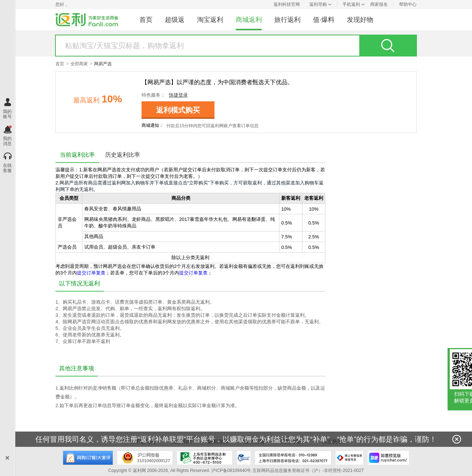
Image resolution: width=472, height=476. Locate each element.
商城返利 (249, 20)
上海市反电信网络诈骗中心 (244, 458)
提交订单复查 (91, 273)
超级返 (175, 20)
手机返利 (351, 4)
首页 (146, 20)
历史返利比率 (123, 155)
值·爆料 (324, 20)
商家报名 (379, 4)
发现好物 (360, 20)
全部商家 (79, 64)
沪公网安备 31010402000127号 (145, 458)
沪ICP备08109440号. (232, 471)
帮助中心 (408, 4)
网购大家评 (88, 458)
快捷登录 (178, 95)
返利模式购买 (178, 110)
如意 (388, 458)
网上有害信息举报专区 (349, 458)
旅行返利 (287, 20)
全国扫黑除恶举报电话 (293, 458)
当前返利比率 (77, 155)
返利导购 (318, 4)
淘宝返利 (210, 20)
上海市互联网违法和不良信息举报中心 (205, 458)
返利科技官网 (287, 4)
